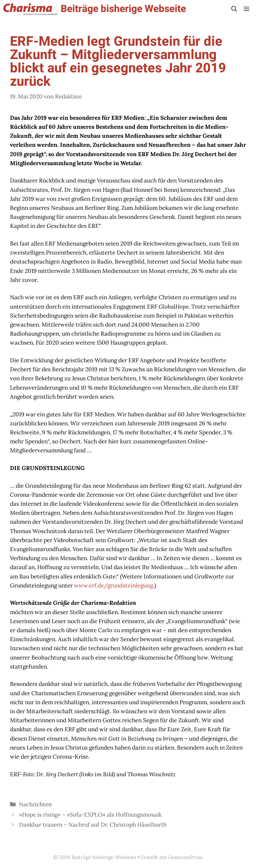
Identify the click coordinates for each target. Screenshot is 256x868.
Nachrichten (35, 804)
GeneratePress (185, 857)
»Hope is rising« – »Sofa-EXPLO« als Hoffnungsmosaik (90, 815)
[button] (234, 9)
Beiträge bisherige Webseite (123, 9)
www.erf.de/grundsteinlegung (113, 585)
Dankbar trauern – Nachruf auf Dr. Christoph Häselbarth (93, 825)
